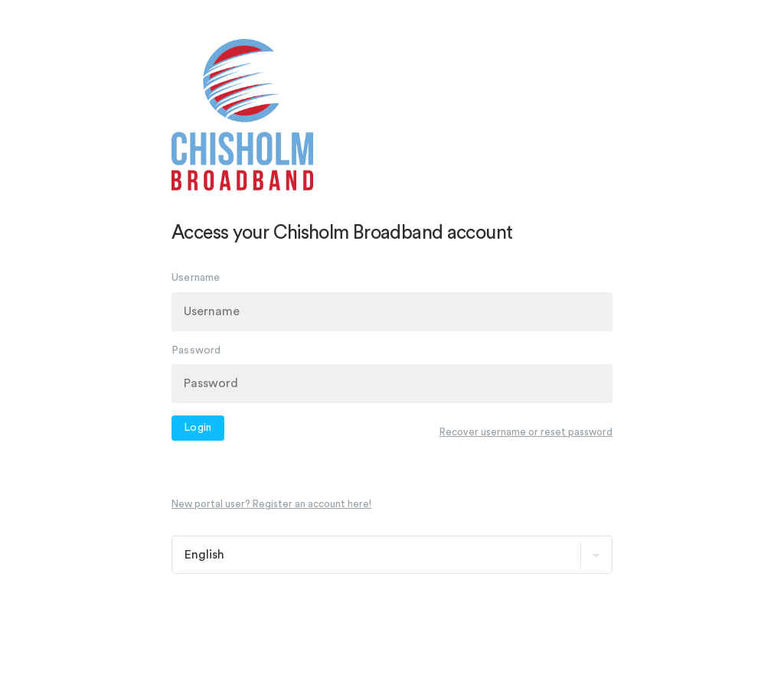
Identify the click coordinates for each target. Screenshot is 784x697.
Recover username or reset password (526, 432)
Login (198, 428)
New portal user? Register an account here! (271, 504)
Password (196, 350)
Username (196, 278)
